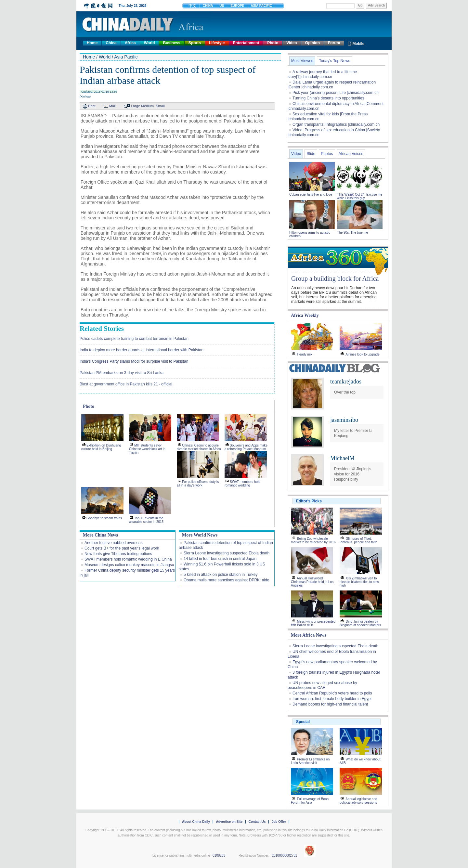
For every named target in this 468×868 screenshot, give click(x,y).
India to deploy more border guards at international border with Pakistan (142, 350)
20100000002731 (284, 855)
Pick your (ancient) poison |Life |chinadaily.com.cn (336, 93)
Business (171, 43)
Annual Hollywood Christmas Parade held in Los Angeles (312, 582)
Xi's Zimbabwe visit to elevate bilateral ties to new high (359, 582)
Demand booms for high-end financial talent (330, 704)
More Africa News (309, 635)
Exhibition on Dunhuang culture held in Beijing (101, 447)
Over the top (345, 392)
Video (292, 43)
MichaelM (342, 458)
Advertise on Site (229, 822)
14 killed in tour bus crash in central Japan (220, 559)
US (222, 6)
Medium (147, 106)
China (111, 43)
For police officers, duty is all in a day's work (198, 484)
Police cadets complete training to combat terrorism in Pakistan (134, 339)
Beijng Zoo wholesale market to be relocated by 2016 (313, 540)
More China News (100, 535)
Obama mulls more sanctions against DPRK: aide (226, 580)
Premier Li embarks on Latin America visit (310, 761)
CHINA (208, 6)
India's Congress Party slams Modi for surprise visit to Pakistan (134, 361)
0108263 (219, 855)
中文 (192, 6)
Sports (195, 43)
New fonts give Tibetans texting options (118, 554)
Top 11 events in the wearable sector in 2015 (146, 520)
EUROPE (237, 6)
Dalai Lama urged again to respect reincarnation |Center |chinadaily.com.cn (332, 85)
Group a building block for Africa (335, 279)
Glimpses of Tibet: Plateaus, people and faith (358, 540)
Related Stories (102, 329)
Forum (334, 43)
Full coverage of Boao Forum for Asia (310, 801)
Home (92, 43)
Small (160, 106)
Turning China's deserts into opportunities (328, 98)
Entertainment (246, 43)
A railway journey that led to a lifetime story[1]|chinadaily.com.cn (322, 74)
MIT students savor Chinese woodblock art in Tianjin (147, 449)
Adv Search (376, 5)
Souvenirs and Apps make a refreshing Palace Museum (246, 447)
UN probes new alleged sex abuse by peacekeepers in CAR (322, 685)
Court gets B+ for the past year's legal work (122, 548)
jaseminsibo (344, 420)
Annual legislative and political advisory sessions (358, 801)
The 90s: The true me (352, 233)
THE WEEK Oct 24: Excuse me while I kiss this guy (360, 196)
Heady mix (305, 354)
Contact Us (257, 822)
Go (360, 5)
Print (92, 106)
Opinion (312, 43)
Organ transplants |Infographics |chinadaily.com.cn (336, 124)
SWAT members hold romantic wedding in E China (128, 559)
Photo (273, 43)
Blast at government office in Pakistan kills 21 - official (126, 384)
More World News (200, 535)
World (149, 43)
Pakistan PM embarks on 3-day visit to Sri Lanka (122, 373)
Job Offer (279, 822)
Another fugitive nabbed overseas (114, 543)
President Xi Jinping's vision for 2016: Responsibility (353, 474)
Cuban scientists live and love (311, 194)
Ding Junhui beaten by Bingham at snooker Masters (360, 623)
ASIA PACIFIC (261, 6)
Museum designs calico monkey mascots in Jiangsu (129, 565)
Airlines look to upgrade (363, 354)
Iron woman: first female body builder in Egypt (332, 699)
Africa (130, 43)
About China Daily (196, 822)
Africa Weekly (305, 315)
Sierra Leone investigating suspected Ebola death (227, 553)
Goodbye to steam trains (104, 518)
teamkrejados (346, 382)
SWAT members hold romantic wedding (242, 484)
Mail (112, 106)
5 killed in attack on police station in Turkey (221, 575)
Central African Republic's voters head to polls (332, 693)
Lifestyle (217, 43)
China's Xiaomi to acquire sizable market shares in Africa (199, 447)
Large (136, 106)
